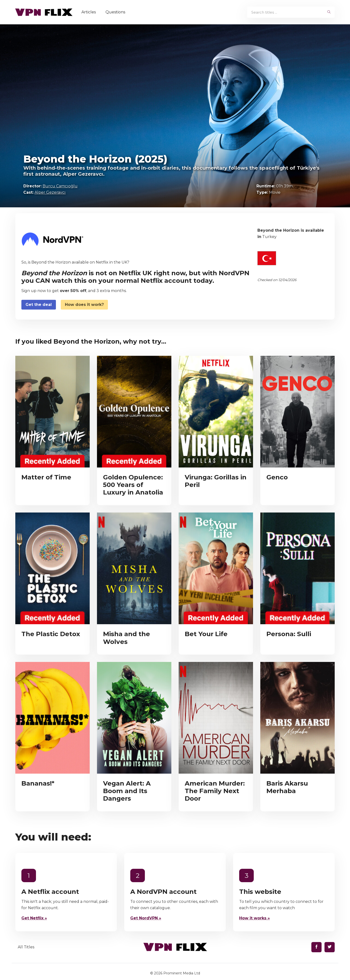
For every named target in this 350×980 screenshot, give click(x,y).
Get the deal (39, 305)
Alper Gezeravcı (50, 192)
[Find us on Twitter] (330, 947)
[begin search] (329, 12)
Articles (90, 12)
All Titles (26, 947)
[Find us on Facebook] (316, 947)
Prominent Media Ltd (182, 973)
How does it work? (84, 305)
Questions (117, 12)
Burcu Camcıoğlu (60, 186)
